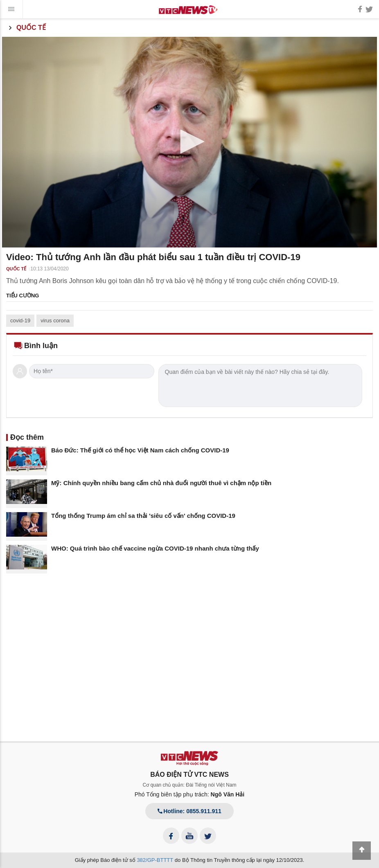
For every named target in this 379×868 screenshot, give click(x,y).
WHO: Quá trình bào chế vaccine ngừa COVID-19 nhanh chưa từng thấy (155, 548)
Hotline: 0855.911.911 (189, 811)
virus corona (55, 320)
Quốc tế (26, 28)
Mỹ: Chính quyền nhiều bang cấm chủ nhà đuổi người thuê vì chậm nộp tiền (161, 483)
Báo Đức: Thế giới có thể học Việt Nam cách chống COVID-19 (140, 450)
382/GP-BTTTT (155, 860)
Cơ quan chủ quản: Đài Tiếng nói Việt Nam (190, 785)
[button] (189, 142)
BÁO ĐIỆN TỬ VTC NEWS (189, 775)
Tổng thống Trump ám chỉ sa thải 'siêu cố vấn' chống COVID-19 (143, 516)
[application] (189, 142)
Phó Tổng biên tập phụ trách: (190, 794)
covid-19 (20, 320)
